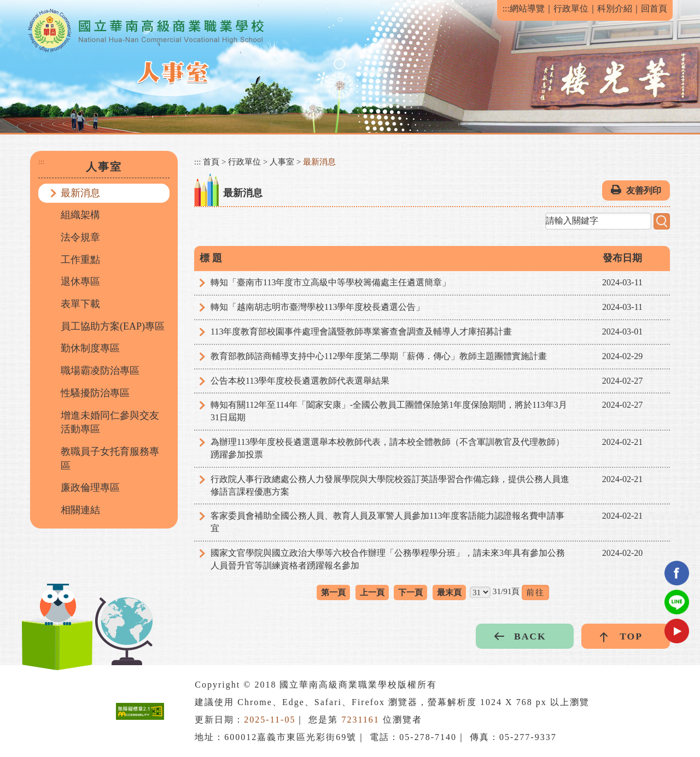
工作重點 (80, 260)
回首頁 (654, 8)
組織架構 (80, 215)
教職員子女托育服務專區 (110, 459)
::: (506, 8)
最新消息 (80, 193)
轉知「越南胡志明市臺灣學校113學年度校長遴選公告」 (317, 307)
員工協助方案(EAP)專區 (113, 326)
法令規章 (80, 237)
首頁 (211, 162)
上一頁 (372, 592)
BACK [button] (530, 636)
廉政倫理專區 (90, 488)
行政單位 (571, 8)
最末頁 (449, 592)
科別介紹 (615, 8)
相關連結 (80, 510)
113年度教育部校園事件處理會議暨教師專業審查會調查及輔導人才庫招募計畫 (361, 331)
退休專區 (80, 281)
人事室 (282, 162)
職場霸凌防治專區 (100, 371)
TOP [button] (631, 636)
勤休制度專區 (90, 348)
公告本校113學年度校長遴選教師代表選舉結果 (300, 381)
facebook (677, 573)
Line (677, 602)
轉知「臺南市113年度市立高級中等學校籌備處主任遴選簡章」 (331, 282)
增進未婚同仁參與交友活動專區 (110, 422)
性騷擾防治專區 (95, 393)
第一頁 (333, 592)
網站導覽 (527, 8)
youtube (677, 631)
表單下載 (80, 304)
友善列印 (644, 190)
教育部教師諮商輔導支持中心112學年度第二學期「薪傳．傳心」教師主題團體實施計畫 (379, 356)
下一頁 (410, 592)
